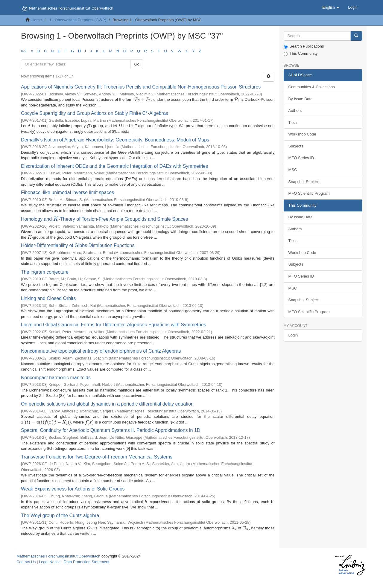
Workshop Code (302, 134)
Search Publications (304, 46)
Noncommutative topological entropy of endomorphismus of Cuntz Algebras (101, 351)
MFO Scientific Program (309, 193)
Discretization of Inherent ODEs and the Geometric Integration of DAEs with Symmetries (114, 166)
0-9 (24, 51)
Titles (293, 122)
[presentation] (143, 99)
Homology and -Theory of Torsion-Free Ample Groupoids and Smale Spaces (105, 219)
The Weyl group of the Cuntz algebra (60, 515)
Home (37, 20)
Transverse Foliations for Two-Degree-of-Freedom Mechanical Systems (97, 457)
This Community (301, 54)
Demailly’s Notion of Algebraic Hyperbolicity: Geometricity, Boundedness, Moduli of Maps (115, 140)
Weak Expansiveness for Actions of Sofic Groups (73, 489)
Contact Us (26, 562)
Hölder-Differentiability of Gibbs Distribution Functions (78, 245)
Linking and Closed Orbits (48, 298)
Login (293, 335)
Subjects (296, 146)
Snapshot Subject (304, 182)
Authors (295, 111)
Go (137, 64)
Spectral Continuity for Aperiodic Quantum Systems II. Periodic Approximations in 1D (111, 430)
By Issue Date (301, 99)
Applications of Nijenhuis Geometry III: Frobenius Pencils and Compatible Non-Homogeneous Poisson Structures (141, 87)
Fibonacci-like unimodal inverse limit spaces (67, 192)
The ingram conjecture (45, 272)
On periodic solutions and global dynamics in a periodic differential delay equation (107, 404)
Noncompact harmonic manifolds (56, 378)
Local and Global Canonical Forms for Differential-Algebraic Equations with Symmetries (114, 325)
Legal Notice (50, 562)
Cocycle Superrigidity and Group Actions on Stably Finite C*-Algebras (95, 113)
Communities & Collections (312, 87)
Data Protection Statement (86, 562)
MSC (293, 170)
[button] (331, 7)
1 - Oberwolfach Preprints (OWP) (78, 20)
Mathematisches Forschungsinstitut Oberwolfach (58, 556)
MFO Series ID (301, 158)
